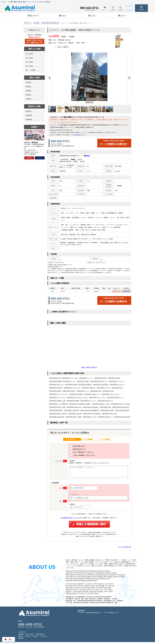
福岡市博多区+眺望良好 (56, 411)
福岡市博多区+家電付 (55, 392)
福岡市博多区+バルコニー (117, 385)
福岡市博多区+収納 (96, 392)
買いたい (36, 637)
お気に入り (117, 292)
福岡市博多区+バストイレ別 (70, 379)
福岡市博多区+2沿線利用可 (91, 408)
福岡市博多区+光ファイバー (89, 401)
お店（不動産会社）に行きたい (82, 453)
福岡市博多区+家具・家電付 (74, 417)
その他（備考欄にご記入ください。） (84, 456)
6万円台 (28, 95)
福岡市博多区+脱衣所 (100, 379)
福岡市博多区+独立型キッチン (99, 382)
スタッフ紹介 (30, 635)
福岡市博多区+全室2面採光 (101, 385)
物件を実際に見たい (78, 447)
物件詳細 (126, 292)
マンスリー (44, 637)
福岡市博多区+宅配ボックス (115, 398)
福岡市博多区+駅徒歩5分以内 (121, 408)
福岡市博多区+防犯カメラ (105, 401)
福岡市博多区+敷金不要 (122, 411)
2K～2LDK (29, 58)
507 (53, 292)
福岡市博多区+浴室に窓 (56, 388)
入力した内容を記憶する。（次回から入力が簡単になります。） (90, 515)
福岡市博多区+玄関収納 (76, 395)
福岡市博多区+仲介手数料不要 (92, 414)
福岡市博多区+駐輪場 (73, 401)
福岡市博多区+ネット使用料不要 (59, 405)
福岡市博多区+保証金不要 (57, 417)
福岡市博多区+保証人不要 (109, 414)
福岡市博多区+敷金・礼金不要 (58, 414)
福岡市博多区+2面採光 (85, 385)
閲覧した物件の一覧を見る (89, 368)
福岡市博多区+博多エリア (105, 417)
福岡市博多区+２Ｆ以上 (90, 417)
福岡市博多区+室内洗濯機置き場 (90, 411)
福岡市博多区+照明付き (89, 388)
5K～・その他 (30, 70)
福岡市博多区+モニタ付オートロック (77, 398)
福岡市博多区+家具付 (69, 392)
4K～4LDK (29, 66)
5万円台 (28, 91)
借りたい (21, 637)
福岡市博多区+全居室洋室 (72, 411)
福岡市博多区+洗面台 (114, 379)
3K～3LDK (29, 62)
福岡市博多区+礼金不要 (75, 414)
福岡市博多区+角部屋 (71, 385)
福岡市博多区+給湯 (55, 379)
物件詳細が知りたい (78, 450)
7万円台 (28, 99)
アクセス (40, 158)
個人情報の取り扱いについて (70, 518)
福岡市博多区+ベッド (83, 392)
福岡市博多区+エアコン (103, 388)
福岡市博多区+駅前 (106, 408)
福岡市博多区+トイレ (69, 382)
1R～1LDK (29, 54)
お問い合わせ (78, 135)
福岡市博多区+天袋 (108, 392)
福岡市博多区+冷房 (117, 388)
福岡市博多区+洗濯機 (55, 382)
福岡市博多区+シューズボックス (59, 395)
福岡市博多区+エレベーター (98, 398)
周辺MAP (87, 156)
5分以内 (28, 111)
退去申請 (21, 639)
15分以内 (29, 119)
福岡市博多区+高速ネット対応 (101, 405)
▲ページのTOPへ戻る (125, 547)
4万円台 (28, 87)
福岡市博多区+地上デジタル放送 (120, 405)
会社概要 (29, 158)
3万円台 (28, 83)
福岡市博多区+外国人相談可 (122, 417)
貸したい (28, 637)
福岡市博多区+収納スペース (92, 395)
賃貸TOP (130, 10)
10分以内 (29, 115)
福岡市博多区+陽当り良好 (74, 408)
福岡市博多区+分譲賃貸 (107, 411)
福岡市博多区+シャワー (86, 379)
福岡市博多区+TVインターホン (111, 395)
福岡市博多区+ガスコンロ (117, 382)
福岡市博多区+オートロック (57, 398)
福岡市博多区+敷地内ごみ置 (57, 401)
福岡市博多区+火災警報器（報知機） (80, 405)
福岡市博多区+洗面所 (83, 382)
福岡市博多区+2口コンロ (56, 385)
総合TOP (130, 6)
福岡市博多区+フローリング (72, 388)
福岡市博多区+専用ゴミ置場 (57, 408)
